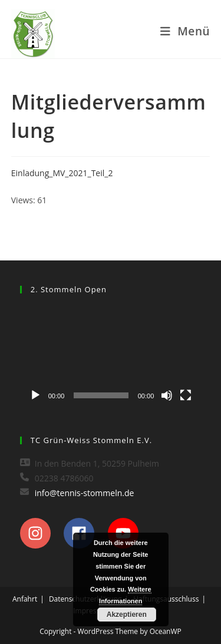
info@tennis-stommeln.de (85, 493)
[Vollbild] (186, 395)
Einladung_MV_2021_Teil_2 (62, 173)
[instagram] (41, 533)
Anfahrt (25, 599)
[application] (111, 356)
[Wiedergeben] (35, 395)
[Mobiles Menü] (185, 31)
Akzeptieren (127, 615)
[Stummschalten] (167, 395)
